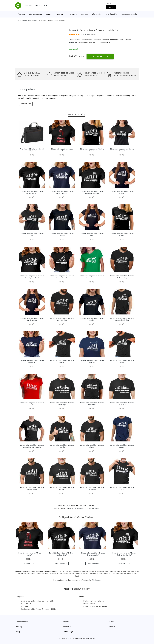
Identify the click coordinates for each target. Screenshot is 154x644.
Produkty (24, 20)
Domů (19, 20)
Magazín (66, 622)
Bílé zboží (96, 14)
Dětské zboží (110, 14)
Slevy (18, 632)
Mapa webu (67, 627)
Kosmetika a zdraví (128, 14)
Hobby (49, 14)
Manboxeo (73, 42)
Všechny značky (22, 622)
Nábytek (20, 14)
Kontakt (112, 627)
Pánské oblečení (95, 508)
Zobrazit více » (104, 42)
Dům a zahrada (35, 14)
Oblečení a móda (33, 20)
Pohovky (72, 14)
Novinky (19, 627)
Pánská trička (84, 508)
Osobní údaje (68, 632)
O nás (111, 622)
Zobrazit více (26, 104)
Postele (85, 14)
